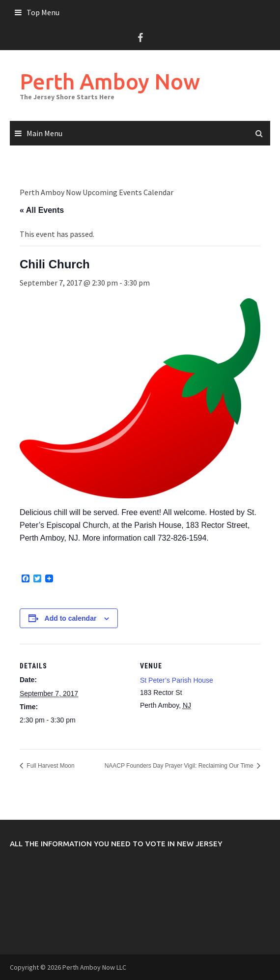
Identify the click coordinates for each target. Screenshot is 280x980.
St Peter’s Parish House (177, 680)
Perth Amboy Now (110, 81)
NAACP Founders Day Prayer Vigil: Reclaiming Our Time (180, 766)
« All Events (42, 210)
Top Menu (43, 12)
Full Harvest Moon (50, 766)
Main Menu (44, 133)
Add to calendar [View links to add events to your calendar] (71, 618)
